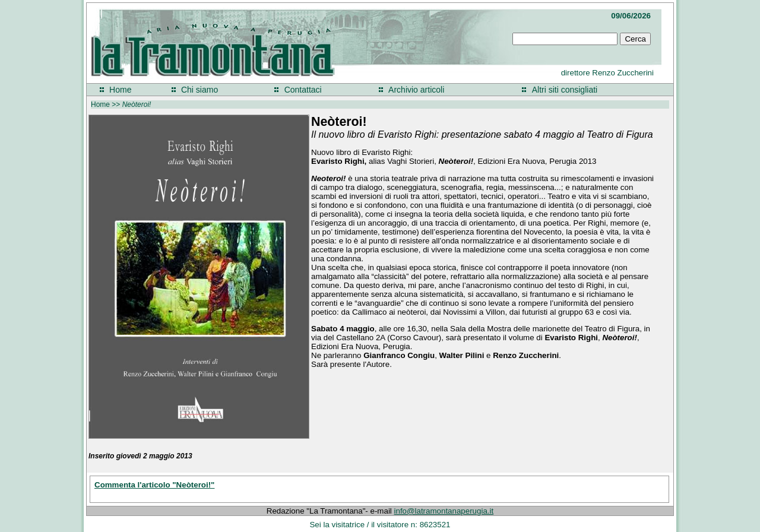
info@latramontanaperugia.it (444, 511)
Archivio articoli (416, 90)
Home (120, 90)
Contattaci (303, 90)
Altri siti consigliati (565, 90)
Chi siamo (199, 90)
